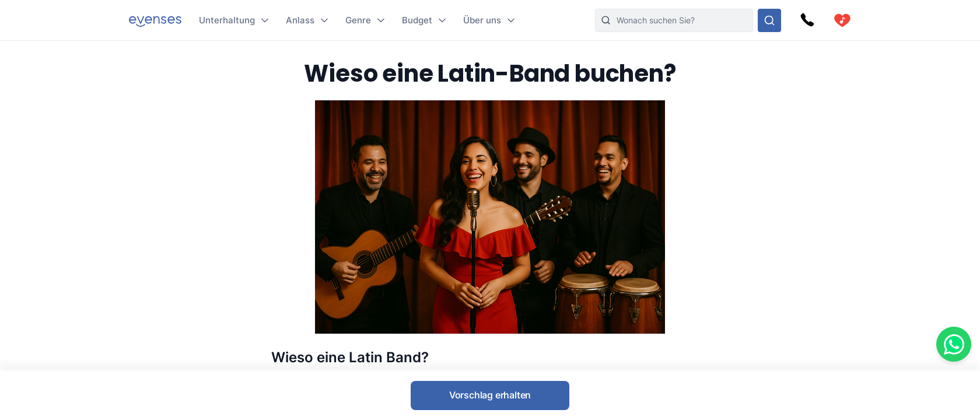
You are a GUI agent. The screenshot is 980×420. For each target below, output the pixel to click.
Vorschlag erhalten (490, 395)
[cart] (842, 20)
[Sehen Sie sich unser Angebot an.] (769, 20)
